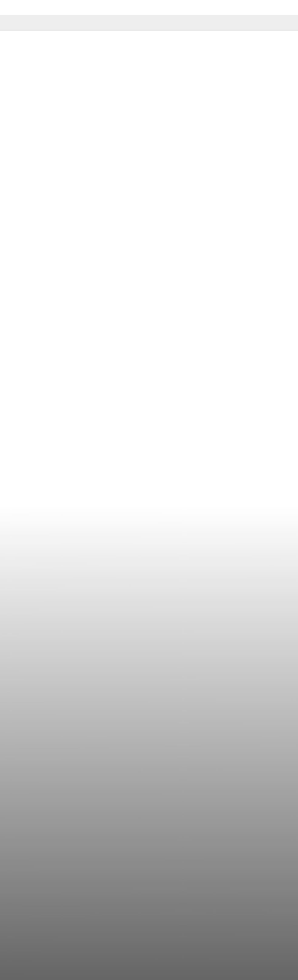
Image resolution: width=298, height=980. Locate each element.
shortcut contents (0, 0)
